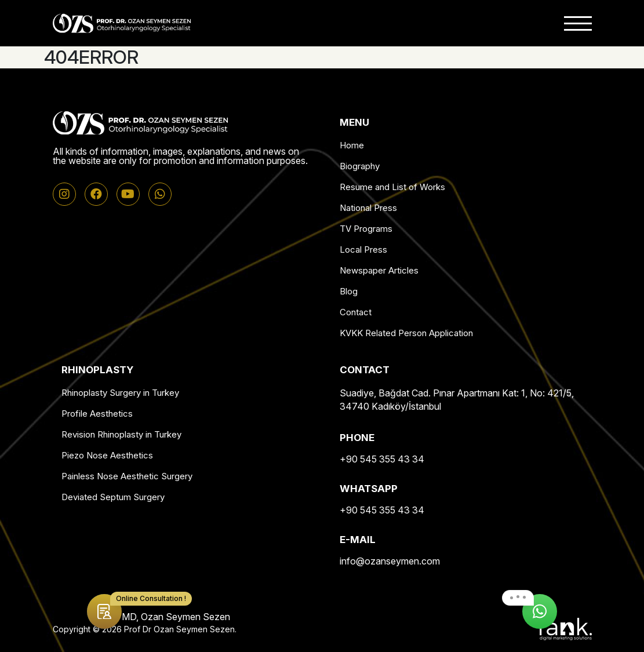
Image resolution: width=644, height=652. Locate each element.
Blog (349, 291)
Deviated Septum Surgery (113, 497)
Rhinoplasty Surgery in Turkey (120, 393)
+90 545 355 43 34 (382, 459)
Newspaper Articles (379, 270)
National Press (368, 208)
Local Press (363, 249)
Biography (360, 166)
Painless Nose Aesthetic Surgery (127, 476)
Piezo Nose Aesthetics (107, 455)
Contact (356, 312)
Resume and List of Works (392, 187)
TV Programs (366, 229)
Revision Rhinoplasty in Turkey (121, 434)
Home (352, 145)
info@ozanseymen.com (390, 561)
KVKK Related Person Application (406, 333)
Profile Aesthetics (97, 414)
